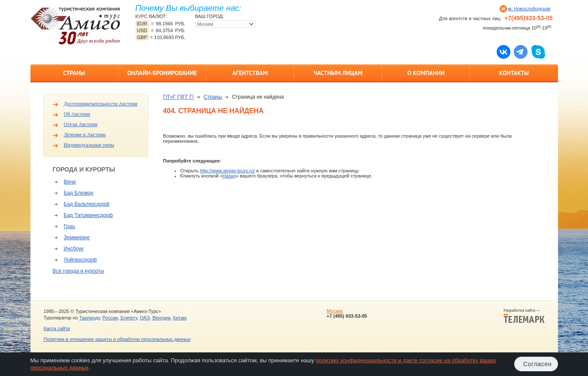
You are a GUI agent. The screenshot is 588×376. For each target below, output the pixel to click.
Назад (229, 176)
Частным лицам (338, 73)
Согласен (538, 364)
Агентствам (250, 73)
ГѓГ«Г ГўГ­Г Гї (178, 97)
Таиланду (90, 318)
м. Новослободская (529, 9)
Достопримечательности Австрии (101, 104)
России (110, 318)
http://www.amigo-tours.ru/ (227, 171)
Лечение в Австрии (85, 135)
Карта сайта (57, 328)
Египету (129, 318)
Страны (74, 73)
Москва (335, 311)
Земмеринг (77, 238)
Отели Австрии (81, 124)
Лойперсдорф (80, 260)
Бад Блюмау (79, 193)
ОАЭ (145, 318)
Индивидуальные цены (89, 145)
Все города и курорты (78, 271)
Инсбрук (74, 249)
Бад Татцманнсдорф (89, 215)
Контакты (514, 73)
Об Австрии (77, 114)
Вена (70, 182)
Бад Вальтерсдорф (87, 204)
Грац (69, 226)
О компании (426, 73)
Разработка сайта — (524, 316)
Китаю (180, 318)
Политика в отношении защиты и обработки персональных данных (117, 339)
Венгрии (161, 318)
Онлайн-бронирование (162, 73)
